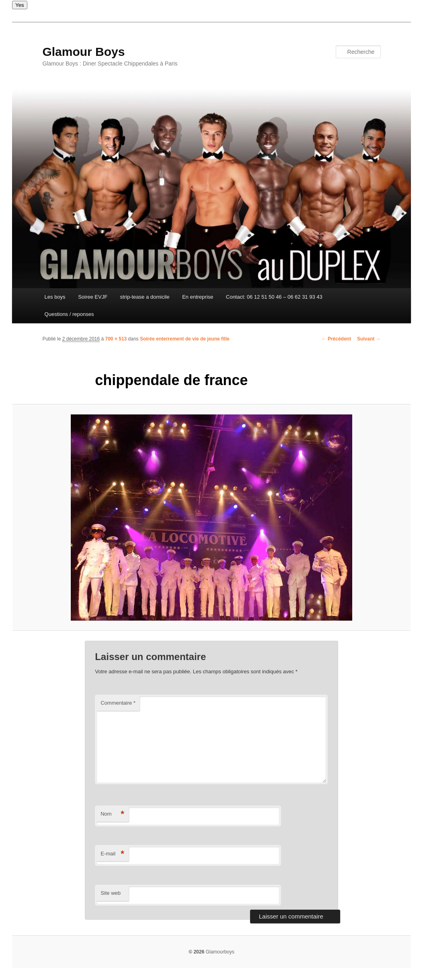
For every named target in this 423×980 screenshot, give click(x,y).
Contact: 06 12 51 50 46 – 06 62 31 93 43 (274, 297)
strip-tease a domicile (145, 297)
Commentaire (118, 703)
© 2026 (196, 952)
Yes (20, 5)
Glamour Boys (83, 52)
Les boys (55, 297)
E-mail (112, 854)
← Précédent (336, 339)
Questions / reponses (69, 314)
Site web (111, 893)
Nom (112, 814)
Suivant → (369, 339)
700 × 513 (116, 339)
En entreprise (198, 297)
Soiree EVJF (93, 297)
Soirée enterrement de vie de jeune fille (185, 339)
